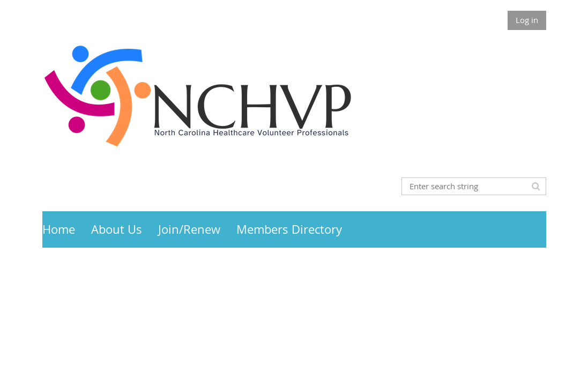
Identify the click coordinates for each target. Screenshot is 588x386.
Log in (527, 20)
